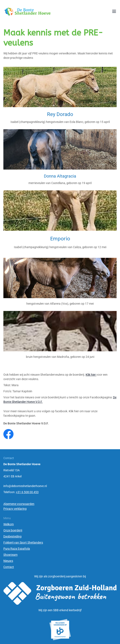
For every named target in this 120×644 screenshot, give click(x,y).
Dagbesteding (12, 536)
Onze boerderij (13, 530)
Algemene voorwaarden (19, 504)
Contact (9, 567)
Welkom (9, 524)
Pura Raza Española (17, 549)
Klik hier (91, 375)
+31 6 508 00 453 (27, 492)
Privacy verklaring (15, 509)
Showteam (10, 555)
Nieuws (8, 561)
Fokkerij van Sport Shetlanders (23, 543)
